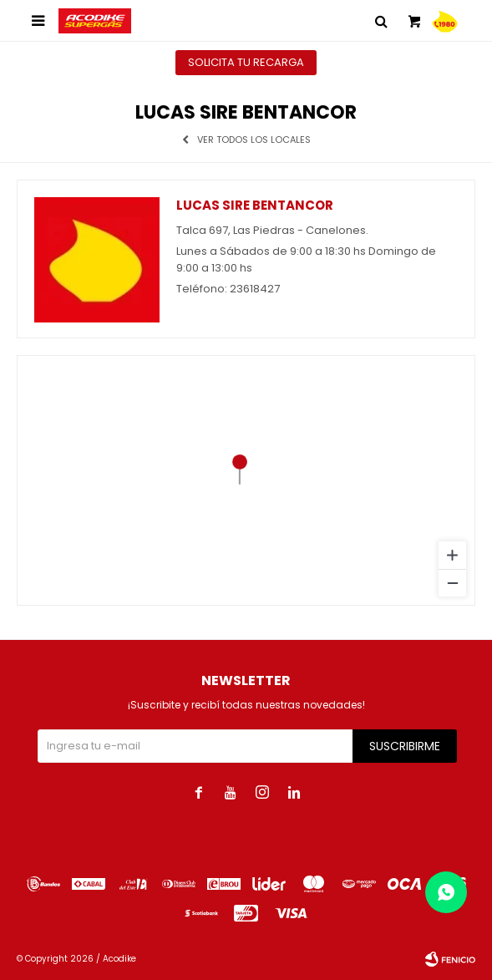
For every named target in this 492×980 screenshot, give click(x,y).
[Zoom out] (452, 583)
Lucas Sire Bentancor (255, 205)
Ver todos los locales (254, 140)
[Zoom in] (452, 555)
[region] (246, 480)
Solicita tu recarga (246, 62)
